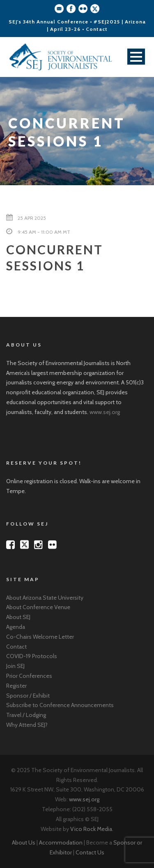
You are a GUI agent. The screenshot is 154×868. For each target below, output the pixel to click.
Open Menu (136, 57)
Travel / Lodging (26, 715)
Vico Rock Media (91, 829)
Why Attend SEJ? (27, 725)
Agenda (16, 627)
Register (16, 686)
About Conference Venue (38, 607)
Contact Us (90, 852)
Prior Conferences (29, 676)
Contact (97, 29)
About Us (24, 842)
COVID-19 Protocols (32, 656)
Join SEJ (15, 666)
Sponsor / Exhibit (28, 696)
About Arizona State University (45, 598)
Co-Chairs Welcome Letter (40, 637)
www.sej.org (105, 412)
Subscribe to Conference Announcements (60, 705)
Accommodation (61, 842)
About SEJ (18, 617)
